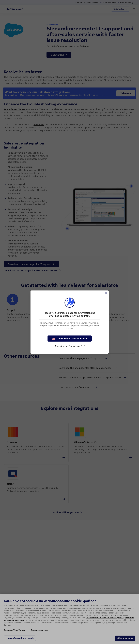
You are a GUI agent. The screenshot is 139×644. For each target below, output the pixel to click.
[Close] (106, 293)
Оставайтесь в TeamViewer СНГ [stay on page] (69, 346)
